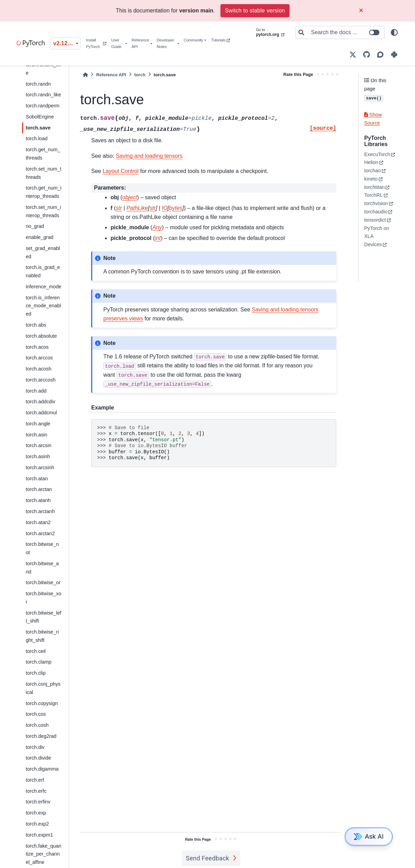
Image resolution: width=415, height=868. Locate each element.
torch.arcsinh (40, 467)
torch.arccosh (40, 380)
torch (140, 75)
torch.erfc (36, 791)
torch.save (38, 128)
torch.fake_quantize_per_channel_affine (43, 854)
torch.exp (36, 813)
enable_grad (39, 237)
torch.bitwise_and (42, 568)
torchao (372, 171)
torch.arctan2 (40, 533)
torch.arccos (39, 358)
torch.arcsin (38, 445)
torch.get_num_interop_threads (43, 192)
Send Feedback (208, 858)
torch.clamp (38, 662)
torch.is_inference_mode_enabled (43, 306)
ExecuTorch (377, 154)
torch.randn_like (43, 95)
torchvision (376, 203)
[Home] (85, 75)
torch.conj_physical (43, 688)
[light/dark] (394, 32)
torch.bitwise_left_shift (43, 617)
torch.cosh (37, 725)
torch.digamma (42, 769)
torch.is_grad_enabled (43, 271)
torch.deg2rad (41, 736)
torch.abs (36, 325)
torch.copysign (42, 703)
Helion (371, 162)
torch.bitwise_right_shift (42, 636)
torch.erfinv (38, 802)
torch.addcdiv (40, 402)
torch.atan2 (38, 522)
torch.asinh (38, 456)
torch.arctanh (40, 511)
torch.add (36, 391)
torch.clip (36, 673)
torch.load (36, 138)
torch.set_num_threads (43, 173)
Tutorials (220, 40)
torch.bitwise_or (43, 582)
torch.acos (37, 347)
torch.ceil (36, 651)
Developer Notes (165, 43)
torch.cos (36, 714)
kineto (371, 179)
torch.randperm (43, 106)
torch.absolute (41, 336)
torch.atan (37, 479)
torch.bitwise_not (42, 548)
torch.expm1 (39, 835)
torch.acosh (38, 369)
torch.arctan (39, 489)
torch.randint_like (43, 69)
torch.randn (38, 84)
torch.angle (38, 424)
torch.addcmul (41, 413)
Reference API (140, 43)
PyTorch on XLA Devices (377, 237)
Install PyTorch (96, 43)
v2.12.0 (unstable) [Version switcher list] (67, 43)
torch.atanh (38, 500)
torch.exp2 (37, 824)
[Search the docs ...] (346, 32)
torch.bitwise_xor (43, 598)
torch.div (35, 747)
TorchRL (374, 195)
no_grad (35, 226)
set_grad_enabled (43, 252)
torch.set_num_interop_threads (43, 211)
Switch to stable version (255, 11)
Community (194, 40)
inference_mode (43, 287)
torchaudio (376, 212)
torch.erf (35, 780)
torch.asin (36, 435)
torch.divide (38, 758)
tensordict (375, 220)
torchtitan (374, 187)
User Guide (116, 43)
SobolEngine (40, 117)
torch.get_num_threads (43, 154)
